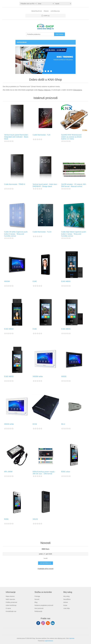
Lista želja (67, 608)
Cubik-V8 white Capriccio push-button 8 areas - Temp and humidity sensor (16, 234)
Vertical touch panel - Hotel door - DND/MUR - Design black (45, 185)
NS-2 (63, 424)
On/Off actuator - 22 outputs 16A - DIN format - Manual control (74, 185)
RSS (48, 623)
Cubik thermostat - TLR (41, 135)
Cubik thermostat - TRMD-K (15, 184)
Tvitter (43, 623)
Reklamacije (38, 611)
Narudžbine (67, 599)
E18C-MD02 (9, 376)
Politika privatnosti (11, 602)
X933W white (38, 376)
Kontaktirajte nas (11, 611)
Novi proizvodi (39, 608)
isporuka (72, 638)
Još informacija (45, 563)
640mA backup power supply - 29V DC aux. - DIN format (44, 473)
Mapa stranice (10, 596)
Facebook (38, 623)
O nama (8, 608)
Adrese (66, 602)
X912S (35, 519)
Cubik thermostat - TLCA (42, 232)
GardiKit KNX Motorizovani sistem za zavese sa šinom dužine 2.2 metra (71, 137)
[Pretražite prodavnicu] (40, 34)
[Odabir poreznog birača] (28, 4)
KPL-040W (8, 472)
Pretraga (37, 596)
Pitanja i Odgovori (44, 90)
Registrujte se (37, 11)
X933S (64, 376)
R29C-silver (66, 472)
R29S (6, 519)
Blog (36, 602)
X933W (7, 281)
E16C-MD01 (66, 281)
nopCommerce (49, 641)
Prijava (46, 11)
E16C (35, 281)
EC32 (35, 424)
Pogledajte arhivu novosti (45, 569)
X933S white (9, 424)
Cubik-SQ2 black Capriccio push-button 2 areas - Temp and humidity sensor (74, 234)
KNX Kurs (45, 549)
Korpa (65, 605)
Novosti (37, 599)
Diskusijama (78, 90)
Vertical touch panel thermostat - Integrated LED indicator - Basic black (16, 137)
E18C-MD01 (66, 329)
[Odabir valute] (45, 4)
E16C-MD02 (9, 329)
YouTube (53, 623)
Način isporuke (10, 599)
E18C (35, 329)
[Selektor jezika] (63, 4)
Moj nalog (66, 596)
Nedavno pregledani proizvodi (44, 605)
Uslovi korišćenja (11, 605)
